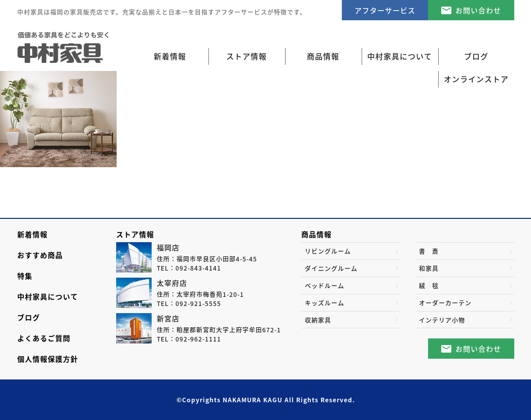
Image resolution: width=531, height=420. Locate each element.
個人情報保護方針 (48, 359)
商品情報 (316, 234)
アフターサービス (385, 10)
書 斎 (429, 251)
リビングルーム (328, 251)
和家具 (429, 269)
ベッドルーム (325, 286)
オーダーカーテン (445, 303)
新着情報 (170, 56)
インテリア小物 (442, 320)
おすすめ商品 (40, 255)
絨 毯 (429, 286)
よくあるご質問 (44, 338)
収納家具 (318, 320)
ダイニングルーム (331, 269)
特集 (25, 276)
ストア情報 (135, 234)
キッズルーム (325, 303)
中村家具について (48, 296)
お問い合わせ (478, 10)
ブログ (29, 317)
